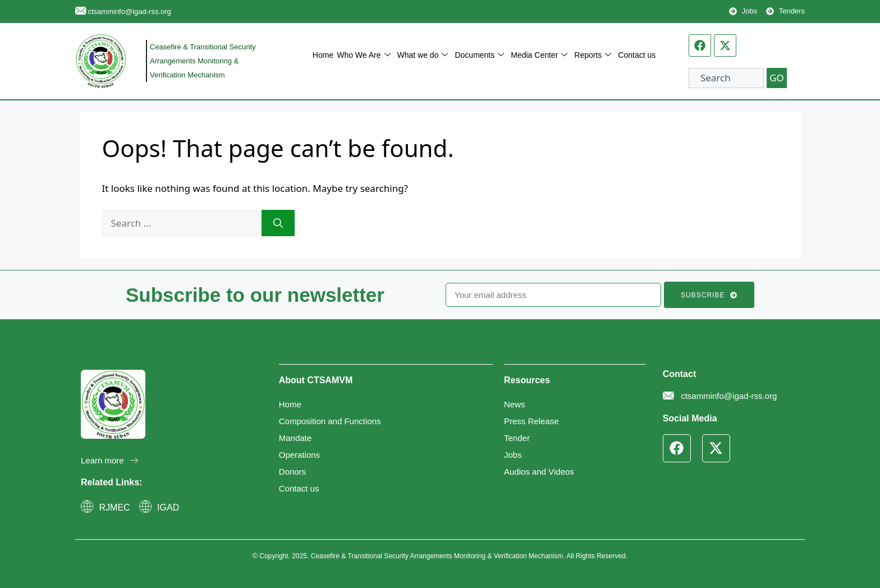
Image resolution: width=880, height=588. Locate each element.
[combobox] (726, 78)
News (515, 404)
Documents (479, 55)
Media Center (539, 55)
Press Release (531, 421)
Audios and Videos (539, 472)
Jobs (513, 455)
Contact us (637, 55)
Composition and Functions (330, 421)
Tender (517, 438)
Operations (299, 455)
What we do (423, 55)
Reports (593, 55)
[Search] (278, 223)
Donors (292, 472)
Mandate (295, 438)
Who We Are (363, 55)
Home (323, 55)
